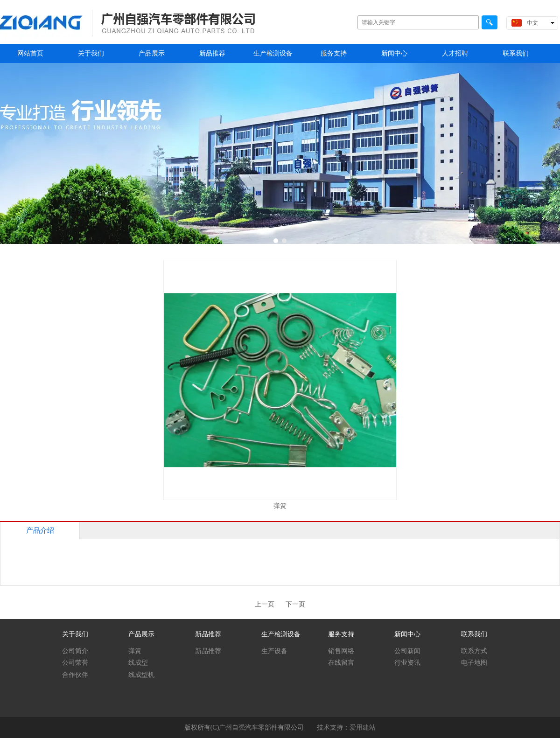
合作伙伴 (75, 675)
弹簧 (135, 651)
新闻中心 (407, 634)
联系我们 (474, 634)
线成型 (138, 663)
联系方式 (474, 651)
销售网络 (341, 651)
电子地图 (474, 663)
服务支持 (341, 634)
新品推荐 (208, 634)
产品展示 (141, 634)
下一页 (295, 604)
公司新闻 (407, 651)
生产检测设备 (281, 634)
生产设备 (274, 651)
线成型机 (141, 675)
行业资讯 (407, 663)
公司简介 (75, 651)
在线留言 (341, 663)
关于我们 (75, 634)
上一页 (265, 604)
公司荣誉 (75, 663)
